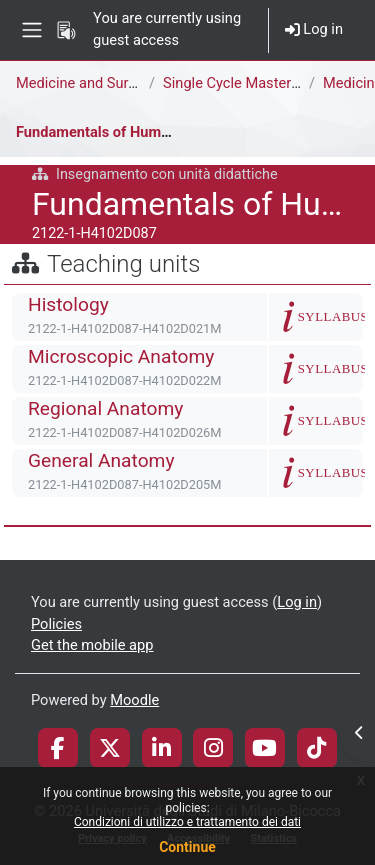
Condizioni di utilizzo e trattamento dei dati (187, 822)
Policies (56, 624)
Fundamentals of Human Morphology (138, 132)
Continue (187, 847)
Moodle (134, 700)
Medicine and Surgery (86, 83)
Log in (314, 29)
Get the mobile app (92, 645)
